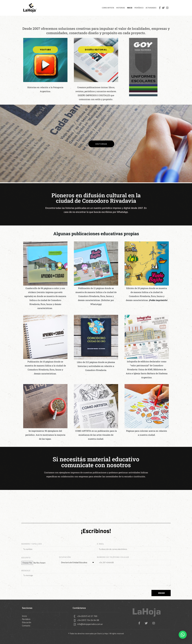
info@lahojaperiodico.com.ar (90, 624)
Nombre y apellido (32, 544)
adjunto (26, 558)
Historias (121, 8)
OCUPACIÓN (65, 557)
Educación (27, 622)
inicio (130, 8)
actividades (151, 8)
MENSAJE (26, 571)
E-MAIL (100, 544)
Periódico (139, 8)
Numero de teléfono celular (113, 557)
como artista (108, 8)
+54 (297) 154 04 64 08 (88, 620)
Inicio (24, 616)
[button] (96, 50)
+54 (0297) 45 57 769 (87, 616)
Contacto (26, 626)
